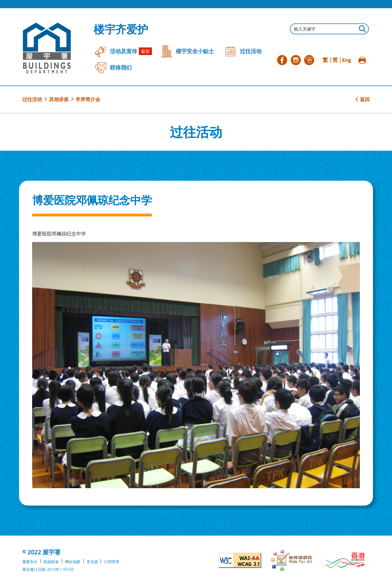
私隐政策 (51, 562)
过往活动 (32, 99)
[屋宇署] (47, 48)
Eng (347, 60)
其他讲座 (59, 99)
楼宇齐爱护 (121, 29)
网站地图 (73, 562)
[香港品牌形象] (344, 560)
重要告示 (30, 562)
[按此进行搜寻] (362, 30)
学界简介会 (88, 99)
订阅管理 (112, 562)
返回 (363, 99)
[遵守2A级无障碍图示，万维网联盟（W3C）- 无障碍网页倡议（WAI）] (240, 560)
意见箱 (92, 562)
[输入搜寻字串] (329, 29)
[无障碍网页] (292, 560)
